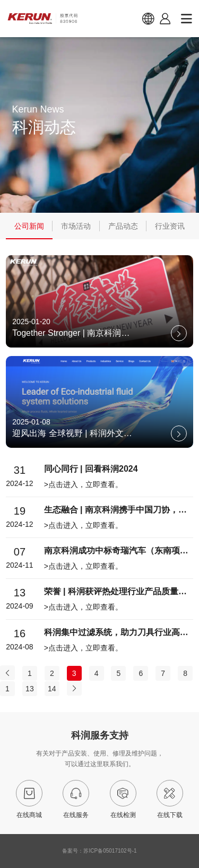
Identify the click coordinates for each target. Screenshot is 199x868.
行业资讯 (170, 226)
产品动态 (123, 226)
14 (52, 689)
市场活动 (76, 226)
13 (30, 689)
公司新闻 (29, 226)
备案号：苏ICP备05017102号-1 (99, 851)
